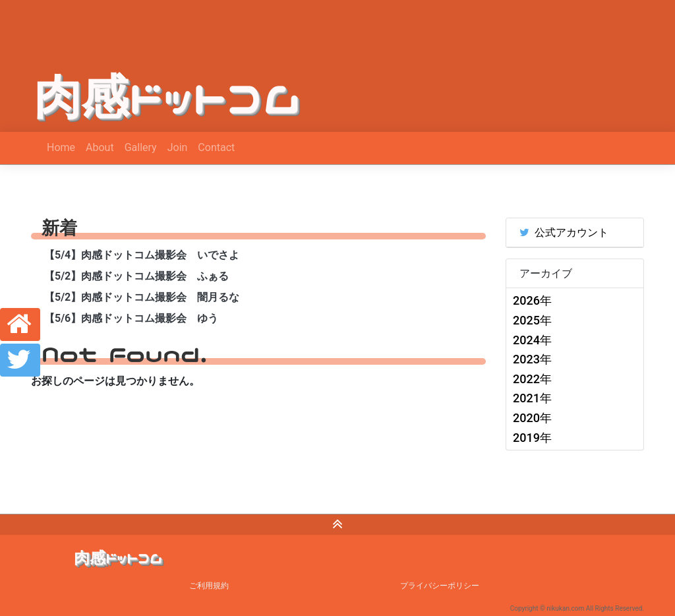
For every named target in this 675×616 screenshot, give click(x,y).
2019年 (532, 438)
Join (178, 147)
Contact (216, 147)
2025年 (532, 320)
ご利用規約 (209, 586)
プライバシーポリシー (440, 586)
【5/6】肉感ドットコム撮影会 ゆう (131, 318)
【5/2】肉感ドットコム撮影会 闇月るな (142, 297)
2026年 (532, 300)
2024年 (532, 340)
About (100, 147)
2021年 (532, 398)
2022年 (532, 379)
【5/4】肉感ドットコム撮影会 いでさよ (142, 255)
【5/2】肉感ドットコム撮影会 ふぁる (136, 276)
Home (61, 147)
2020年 (532, 418)
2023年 (532, 359)
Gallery (141, 147)
